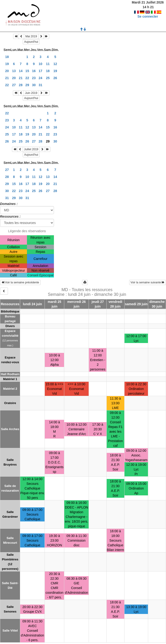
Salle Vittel (10, 631)
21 (7, 78)
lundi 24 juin (32, 304)
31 (41, 85)
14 (21, 71)
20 (7, 71)
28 (21, 85)
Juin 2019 (31, 93)
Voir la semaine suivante (148, 282)
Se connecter (148, 16)
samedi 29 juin (136, 304)
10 (41, 64)
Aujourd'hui (31, 42)
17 (41, 71)
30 (34, 85)
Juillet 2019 (31, 149)
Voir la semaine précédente (20, 282)
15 (27, 71)
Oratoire (10, 403)
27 (14, 85)
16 (34, 71)
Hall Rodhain (10, 374)
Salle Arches (10, 429)
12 (55, 64)
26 (55, 78)
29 (27, 85)
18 (7, 57)
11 (48, 64)
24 (41, 78)
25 (48, 78)
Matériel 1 (10, 379)
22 (27, 78)
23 (34, 78)
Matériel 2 (10, 389)
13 (14, 71)
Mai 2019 (31, 36)
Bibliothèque (10, 311)
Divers (10, 326)
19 (7, 64)
